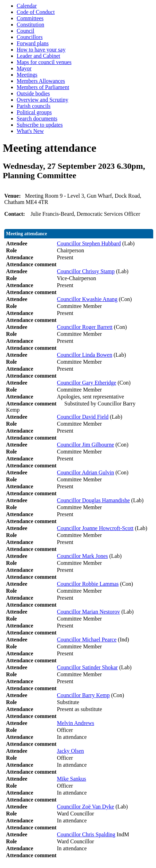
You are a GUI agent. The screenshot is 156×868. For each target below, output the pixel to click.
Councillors (30, 37)
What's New (30, 131)
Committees (30, 18)
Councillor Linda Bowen (85, 355)
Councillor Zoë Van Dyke (86, 807)
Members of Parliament (43, 87)
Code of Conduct (36, 12)
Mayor (24, 68)
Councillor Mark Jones (83, 556)
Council (26, 31)
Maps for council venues (44, 62)
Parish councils (34, 106)
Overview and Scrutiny (42, 100)
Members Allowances (41, 81)
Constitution (30, 25)
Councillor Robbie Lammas (88, 584)
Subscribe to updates (40, 125)
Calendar (27, 6)
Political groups (34, 112)
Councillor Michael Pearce (87, 640)
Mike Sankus (72, 779)
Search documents (37, 119)
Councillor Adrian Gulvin (85, 472)
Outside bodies (33, 93)
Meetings (27, 75)
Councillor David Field (83, 417)
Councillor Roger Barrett (85, 327)
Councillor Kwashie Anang (87, 299)
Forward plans (33, 43)
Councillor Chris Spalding (86, 834)
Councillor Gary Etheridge (87, 383)
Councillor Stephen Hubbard (89, 243)
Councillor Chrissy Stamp (86, 271)
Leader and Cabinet (38, 56)
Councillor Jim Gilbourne (85, 445)
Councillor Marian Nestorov (88, 612)
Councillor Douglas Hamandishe (93, 500)
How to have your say (41, 50)
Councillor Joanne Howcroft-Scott (95, 528)
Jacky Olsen (71, 751)
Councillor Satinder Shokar (87, 667)
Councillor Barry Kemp (83, 695)
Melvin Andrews (76, 723)
